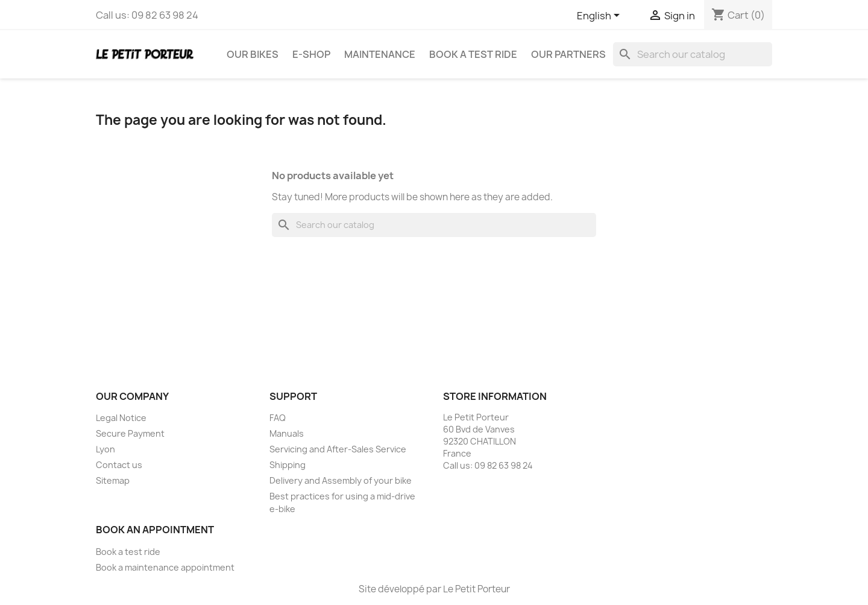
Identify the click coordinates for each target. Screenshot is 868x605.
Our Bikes (253, 54)
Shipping (288, 465)
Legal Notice (121, 418)
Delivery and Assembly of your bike (341, 480)
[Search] (693, 54)
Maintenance (380, 54)
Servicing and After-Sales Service (338, 449)
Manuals (287, 433)
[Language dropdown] (600, 16)
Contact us (119, 465)
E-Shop (311, 54)
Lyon (105, 449)
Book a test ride (473, 54)
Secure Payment (130, 433)
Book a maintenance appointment (165, 567)
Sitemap (113, 480)
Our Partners (568, 54)
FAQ (278, 418)
